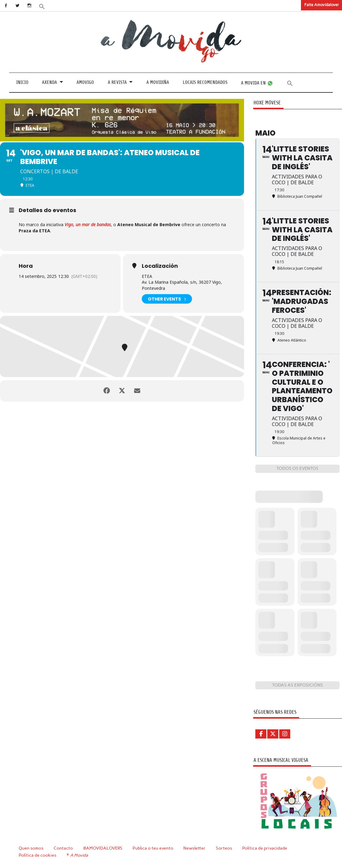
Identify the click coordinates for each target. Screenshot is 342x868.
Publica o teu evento (153, 848)
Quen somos (31, 848)
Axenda (49, 82)
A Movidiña (158, 82)
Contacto (63, 848)
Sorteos (224, 848)
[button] (42, 6)
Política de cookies (38, 855)
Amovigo (85, 82)
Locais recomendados (205, 82)
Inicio (22, 82)
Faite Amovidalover (322, 5)
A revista (117, 82)
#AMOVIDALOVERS (103, 848)
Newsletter (194, 848)
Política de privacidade (265, 848)
